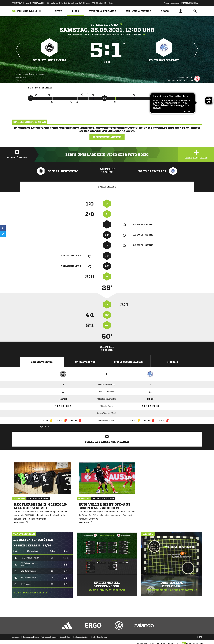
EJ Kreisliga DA (107, 25)
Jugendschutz (65, 637)
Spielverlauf (107, 187)
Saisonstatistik (42, 362)
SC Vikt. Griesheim (49, 60)
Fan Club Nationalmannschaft (71, 3)
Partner (87, 3)
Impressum (16, 637)
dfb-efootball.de (52, 3)
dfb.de (27, 3)
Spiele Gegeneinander (129, 362)
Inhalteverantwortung (81, 637)
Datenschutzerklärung (31, 637)
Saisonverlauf (85, 362)
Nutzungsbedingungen (49, 637)
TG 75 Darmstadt (164, 60)
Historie (172, 362)
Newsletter (109, 3)
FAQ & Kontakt (98, 3)
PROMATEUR (17, 3)
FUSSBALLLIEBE (38, 3)
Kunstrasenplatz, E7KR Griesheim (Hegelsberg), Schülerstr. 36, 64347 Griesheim (107, 34)
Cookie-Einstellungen (99, 637)
